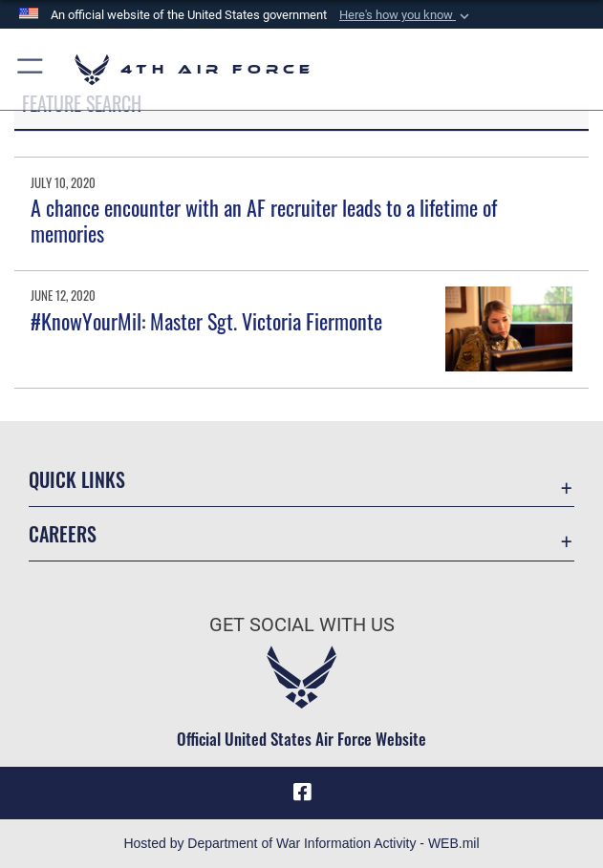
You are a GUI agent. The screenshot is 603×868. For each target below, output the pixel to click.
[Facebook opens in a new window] (302, 793)
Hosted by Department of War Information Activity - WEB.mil (301, 843)
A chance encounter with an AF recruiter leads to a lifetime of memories (264, 220)
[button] (406, 15)
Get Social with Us (302, 625)
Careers (63, 534)
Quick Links (77, 479)
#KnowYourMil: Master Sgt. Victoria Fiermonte (206, 321)
